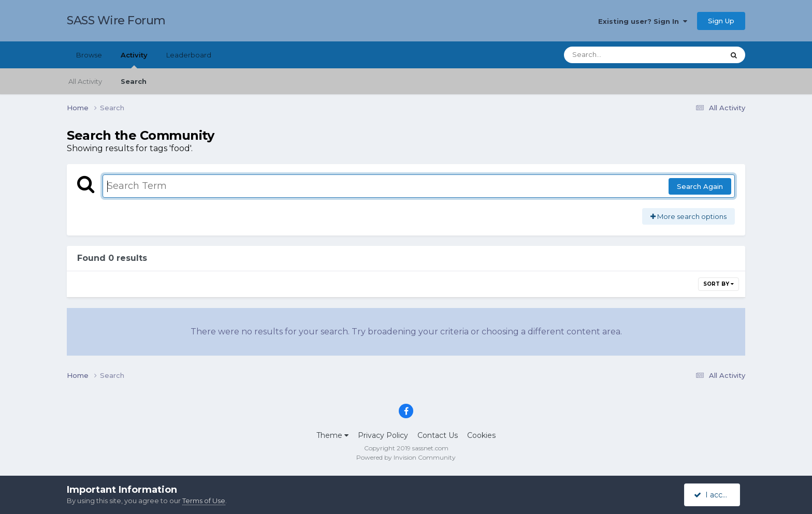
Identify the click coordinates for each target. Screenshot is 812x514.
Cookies (481, 435)
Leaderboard (189, 55)
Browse (89, 55)
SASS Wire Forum (116, 20)
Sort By (719, 284)
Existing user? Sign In (643, 21)
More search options (688, 216)
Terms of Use (204, 501)
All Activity (85, 81)
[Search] (615, 55)
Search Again (700, 186)
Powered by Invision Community (406, 457)
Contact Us (438, 435)
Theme (332, 435)
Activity (134, 60)
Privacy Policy (383, 435)
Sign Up (721, 21)
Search (134, 81)
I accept (714, 495)
